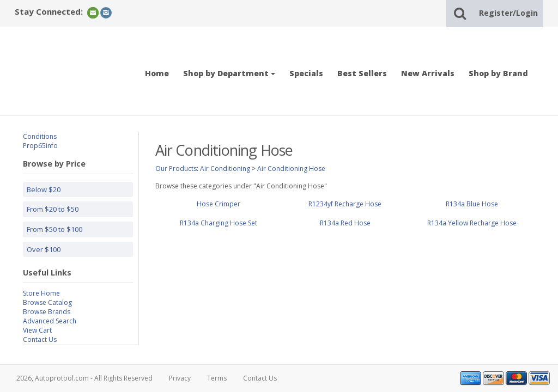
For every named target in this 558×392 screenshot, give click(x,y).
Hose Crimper (219, 204)
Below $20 (44, 189)
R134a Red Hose (345, 223)
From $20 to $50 (53, 209)
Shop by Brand (498, 73)
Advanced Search (50, 321)
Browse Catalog (47, 302)
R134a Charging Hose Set (219, 223)
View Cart (37, 330)
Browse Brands (47, 312)
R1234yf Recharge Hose (345, 204)
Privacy (180, 378)
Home (157, 73)
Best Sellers (362, 73)
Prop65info (40, 146)
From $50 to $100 (54, 229)
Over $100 (44, 249)
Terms (217, 378)
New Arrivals (428, 73)
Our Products (176, 169)
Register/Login (508, 13)
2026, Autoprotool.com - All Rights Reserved (84, 378)
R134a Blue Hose (472, 204)
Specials (306, 73)
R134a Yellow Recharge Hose (472, 223)
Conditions (40, 136)
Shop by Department (229, 73)
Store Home (41, 293)
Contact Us (40, 339)
